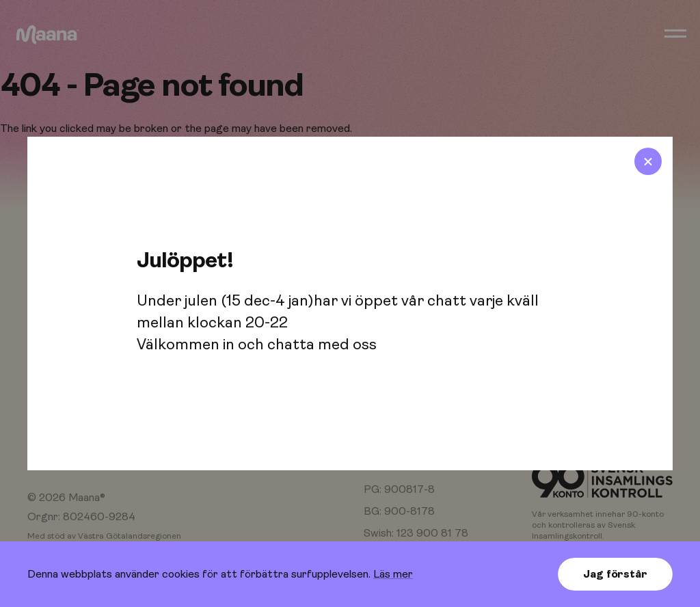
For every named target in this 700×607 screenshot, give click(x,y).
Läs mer (393, 574)
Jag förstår (615, 574)
